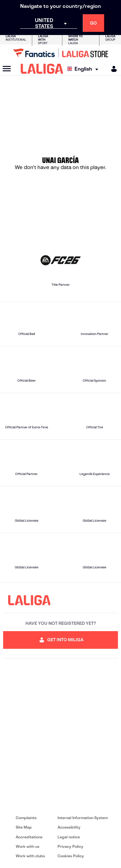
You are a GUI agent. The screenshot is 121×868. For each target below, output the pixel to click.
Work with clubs (30, 856)
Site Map (24, 827)
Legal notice (69, 837)
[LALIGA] (42, 69)
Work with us (27, 846)
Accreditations (29, 837)
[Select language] (84, 69)
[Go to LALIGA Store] (60, 53)
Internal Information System (83, 818)
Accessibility (69, 827)
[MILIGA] (112, 69)
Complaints (26, 818)
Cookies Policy (71, 856)
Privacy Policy (70, 846)
